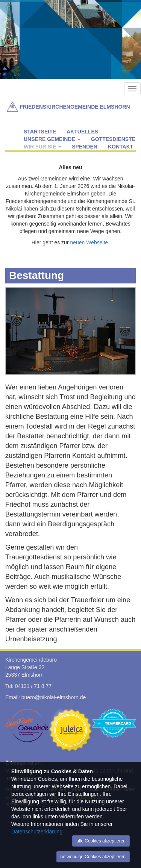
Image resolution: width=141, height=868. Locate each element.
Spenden (85, 147)
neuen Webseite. (90, 242)
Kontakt (121, 147)
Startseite (40, 132)
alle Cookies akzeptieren (101, 841)
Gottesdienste (113, 139)
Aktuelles (82, 132)
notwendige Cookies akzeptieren (93, 857)
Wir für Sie (42, 147)
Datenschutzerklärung (37, 832)
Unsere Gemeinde (52, 139)
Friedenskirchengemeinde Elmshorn (75, 107)
